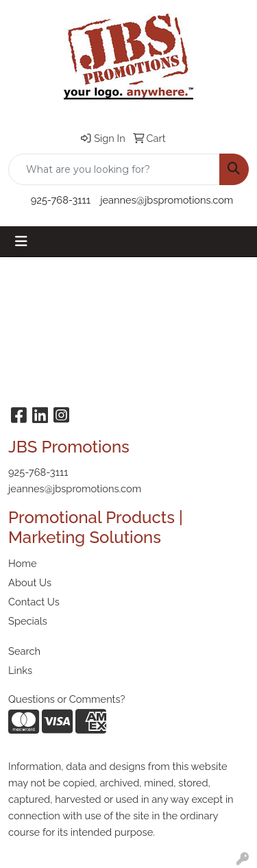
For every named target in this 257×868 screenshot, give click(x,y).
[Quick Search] (114, 169)
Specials (28, 621)
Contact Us (34, 602)
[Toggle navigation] (21, 241)
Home (23, 563)
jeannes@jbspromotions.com (167, 200)
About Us (30, 582)
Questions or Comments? (67, 699)
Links (20, 670)
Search (24, 651)
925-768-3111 (61, 200)
